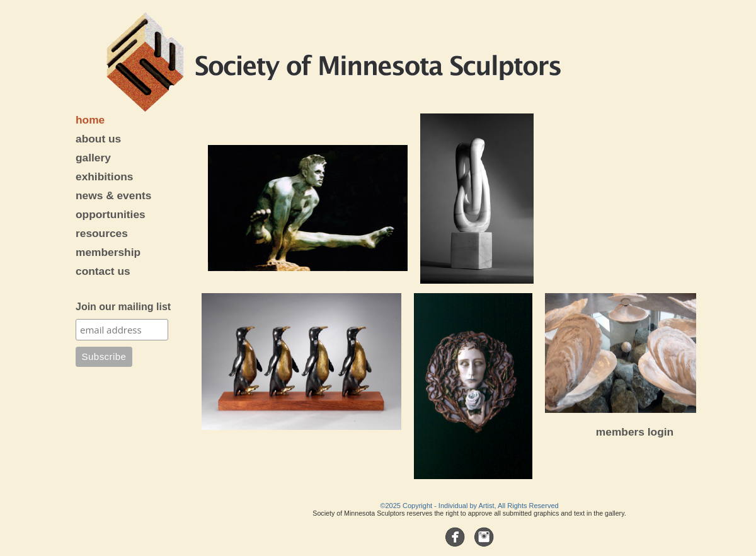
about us (98, 139)
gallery (93, 158)
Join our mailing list (123, 307)
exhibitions (104, 177)
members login (635, 432)
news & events (113, 195)
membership (108, 252)
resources (102, 233)
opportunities (111, 214)
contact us (103, 271)
